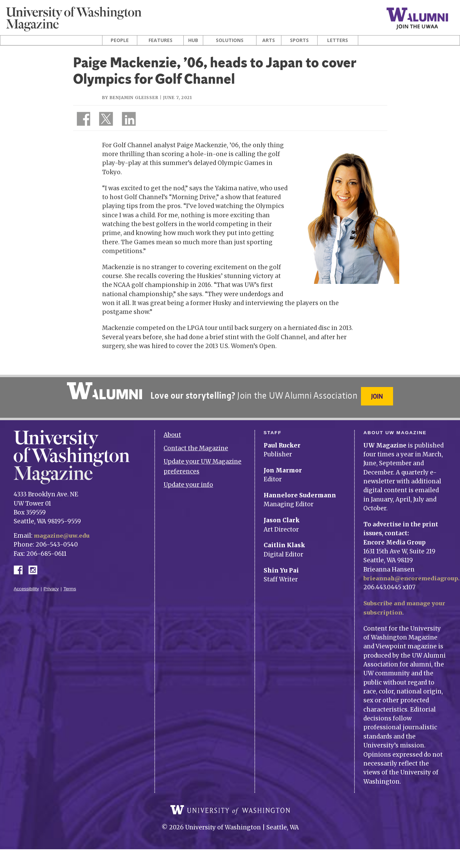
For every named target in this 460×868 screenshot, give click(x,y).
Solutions (230, 40)
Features (161, 40)
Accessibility (26, 585)
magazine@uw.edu (63, 532)
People (120, 40)
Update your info (188, 481)
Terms (70, 585)
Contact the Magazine (196, 444)
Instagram (35, 565)
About (172, 431)
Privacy (51, 585)
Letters (338, 40)
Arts (269, 40)
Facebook (21, 565)
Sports (299, 40)
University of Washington (230, 811)
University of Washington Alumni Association (103, 391)
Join (378, 396)
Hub (193, 40)
